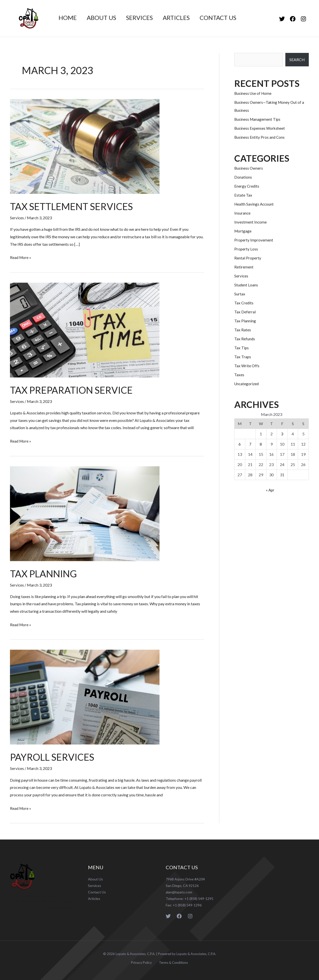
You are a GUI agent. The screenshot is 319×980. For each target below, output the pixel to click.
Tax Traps (243, 357)
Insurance (242, 213)
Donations (243, 177)
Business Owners (249, 168)
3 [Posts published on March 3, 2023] (282, 434)
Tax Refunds (245, 339)
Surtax (240, 294)
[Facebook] (293, 19)
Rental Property (248, 258)
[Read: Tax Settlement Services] (85, 146)
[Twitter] (282, 19)
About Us (104, 18)
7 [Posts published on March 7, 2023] (250, 444)
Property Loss (246, 249)
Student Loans (246, 285)
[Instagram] (303, 19)
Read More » (21, 256)
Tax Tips (242, 348)
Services (144, 18)
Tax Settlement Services (74, 206)
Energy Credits (247, 186)
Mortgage (243, 231)
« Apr (270, 490)
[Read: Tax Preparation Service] (85, 329)
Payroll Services (54, 756)
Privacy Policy (142, 962)
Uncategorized (247, 384)
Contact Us (227, 18)
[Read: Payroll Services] (85, 696)
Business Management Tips (258, 119)
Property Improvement (254, 240)
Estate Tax (243, 195)
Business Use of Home (253, 93)
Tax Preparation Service (74, 390)
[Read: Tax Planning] (85, 513)
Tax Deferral (245, 312)
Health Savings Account (255, 204)
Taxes (239, 375)
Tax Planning (45, 573)
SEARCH (297, 60)
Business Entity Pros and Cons (260, 137)
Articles (183, 18)
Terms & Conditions (172, 962)
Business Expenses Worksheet (260, 128)
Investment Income (251, 222)
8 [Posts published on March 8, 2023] (261, 444)
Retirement (244, 267)
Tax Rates (243, 330)
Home (69, 18)
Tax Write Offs (247, 366)
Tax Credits (244, 303)
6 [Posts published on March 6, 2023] (240, 444)
